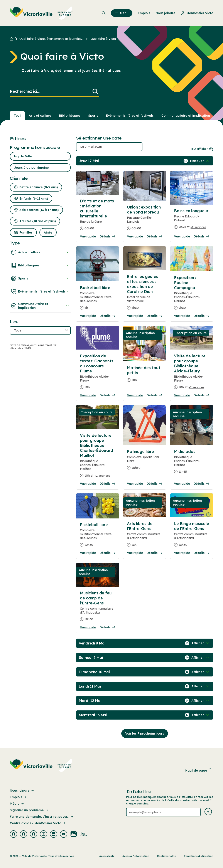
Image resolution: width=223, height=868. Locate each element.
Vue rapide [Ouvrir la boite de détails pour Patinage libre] (135, 484)
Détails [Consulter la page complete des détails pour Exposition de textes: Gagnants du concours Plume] (107, 395)
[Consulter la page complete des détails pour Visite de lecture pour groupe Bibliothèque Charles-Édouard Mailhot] (98, 457)
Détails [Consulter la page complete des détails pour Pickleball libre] (107, 553)
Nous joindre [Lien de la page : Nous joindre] (22, 791)
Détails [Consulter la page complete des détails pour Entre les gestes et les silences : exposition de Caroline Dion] (154, 316)
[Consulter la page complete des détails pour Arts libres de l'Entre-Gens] (145, 536)
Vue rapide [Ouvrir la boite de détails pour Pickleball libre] (88, 553)
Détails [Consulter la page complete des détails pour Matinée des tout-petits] (154, 395)
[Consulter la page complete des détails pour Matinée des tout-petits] (145, 376)
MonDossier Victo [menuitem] (197, 13)
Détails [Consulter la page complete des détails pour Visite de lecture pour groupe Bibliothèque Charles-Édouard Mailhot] (107, 484)
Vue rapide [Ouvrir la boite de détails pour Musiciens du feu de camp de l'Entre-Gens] (88, 627)
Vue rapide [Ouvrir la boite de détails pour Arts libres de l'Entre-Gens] (135, 553)
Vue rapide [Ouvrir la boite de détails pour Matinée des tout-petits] (135, 395)
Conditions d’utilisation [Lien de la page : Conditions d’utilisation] (199, 856)
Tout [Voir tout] (17, 116)
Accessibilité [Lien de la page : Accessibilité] (107, 856)
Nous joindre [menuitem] (165, 13)
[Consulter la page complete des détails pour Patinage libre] (145, 461)
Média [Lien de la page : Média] (17, 804)
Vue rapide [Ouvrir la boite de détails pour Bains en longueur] (182, 236)
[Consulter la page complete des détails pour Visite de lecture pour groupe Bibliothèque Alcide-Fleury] (192, 373)
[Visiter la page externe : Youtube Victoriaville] (64, 834)
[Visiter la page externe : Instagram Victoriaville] (44, 834)
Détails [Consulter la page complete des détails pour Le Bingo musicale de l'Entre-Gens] (201, 553)
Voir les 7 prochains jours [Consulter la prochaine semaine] (145, 733)
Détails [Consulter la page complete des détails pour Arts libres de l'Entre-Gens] (154, 553)
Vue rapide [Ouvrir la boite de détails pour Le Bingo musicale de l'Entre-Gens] (182, 553)
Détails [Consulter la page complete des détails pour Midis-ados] (201, 484)
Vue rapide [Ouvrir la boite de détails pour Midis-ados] (182, 484)
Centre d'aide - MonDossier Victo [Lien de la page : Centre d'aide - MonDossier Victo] (38, 823)
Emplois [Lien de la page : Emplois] (18, 797)
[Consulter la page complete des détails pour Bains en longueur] (192, 221)
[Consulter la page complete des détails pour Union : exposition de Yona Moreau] (145, 220)
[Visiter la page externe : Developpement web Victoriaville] (84, 834)
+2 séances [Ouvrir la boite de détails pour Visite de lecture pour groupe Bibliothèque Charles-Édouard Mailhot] (102, 476)
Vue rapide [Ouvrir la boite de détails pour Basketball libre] (88, 316)
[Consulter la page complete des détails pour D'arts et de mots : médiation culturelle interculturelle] (98, 216)
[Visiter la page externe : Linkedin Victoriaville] (54, 834)
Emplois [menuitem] (144, 13)
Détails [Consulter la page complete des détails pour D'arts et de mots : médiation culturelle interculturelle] (107, 236)
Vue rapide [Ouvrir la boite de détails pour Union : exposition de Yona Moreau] (135, 236)
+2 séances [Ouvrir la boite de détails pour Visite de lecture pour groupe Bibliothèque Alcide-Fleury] (196, 387)
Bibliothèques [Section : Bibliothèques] (70, 116)
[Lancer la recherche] (95, 92)
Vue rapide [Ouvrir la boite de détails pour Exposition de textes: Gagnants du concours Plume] (88, 395)
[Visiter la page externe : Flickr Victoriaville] (74, 834)
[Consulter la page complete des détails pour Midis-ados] (192, 463)
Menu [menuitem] (122, 13)
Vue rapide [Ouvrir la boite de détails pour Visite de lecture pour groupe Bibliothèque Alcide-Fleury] (182, 395)
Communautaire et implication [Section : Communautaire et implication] (186, 116)
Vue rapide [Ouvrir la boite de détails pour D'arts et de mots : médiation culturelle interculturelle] (88, 236)
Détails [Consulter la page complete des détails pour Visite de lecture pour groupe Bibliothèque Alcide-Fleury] (201, 395)
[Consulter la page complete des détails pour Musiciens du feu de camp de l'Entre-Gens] (98, 608)
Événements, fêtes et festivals (40, 291)
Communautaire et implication (40, 306)
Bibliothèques (40, 265)
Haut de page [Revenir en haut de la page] (199, 770)
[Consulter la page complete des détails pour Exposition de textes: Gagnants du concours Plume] (98, 373)
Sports (40, 278)
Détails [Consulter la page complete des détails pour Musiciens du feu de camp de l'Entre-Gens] (107, 627)
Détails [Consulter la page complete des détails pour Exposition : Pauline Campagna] (201, 316)
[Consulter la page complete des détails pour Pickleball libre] (98, 537)
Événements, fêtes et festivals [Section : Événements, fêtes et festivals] (130, 116)
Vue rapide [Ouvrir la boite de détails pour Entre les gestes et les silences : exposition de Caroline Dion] (135, 316)
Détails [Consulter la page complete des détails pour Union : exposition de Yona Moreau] (154, 236)
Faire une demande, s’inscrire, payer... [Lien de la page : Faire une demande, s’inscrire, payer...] (42, 817)
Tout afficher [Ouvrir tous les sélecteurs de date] (202, 149)
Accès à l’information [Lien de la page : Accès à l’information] (136, 856)
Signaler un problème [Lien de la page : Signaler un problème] (29, 810)
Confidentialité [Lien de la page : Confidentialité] (166, 856)
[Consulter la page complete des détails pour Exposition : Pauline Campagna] (192, 294)
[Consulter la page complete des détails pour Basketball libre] (98, 299)
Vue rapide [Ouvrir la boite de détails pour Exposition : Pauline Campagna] (182, 316)
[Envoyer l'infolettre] (208, 812)
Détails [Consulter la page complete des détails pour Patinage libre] (154, 484)
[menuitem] (41, 13)
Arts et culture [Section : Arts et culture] (40, 116)
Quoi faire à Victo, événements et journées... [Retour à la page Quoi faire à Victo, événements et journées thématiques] (51, 39)
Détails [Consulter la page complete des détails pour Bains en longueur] (201, 236)
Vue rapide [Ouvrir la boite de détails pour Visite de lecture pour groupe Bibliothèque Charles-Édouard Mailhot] (88, 484)
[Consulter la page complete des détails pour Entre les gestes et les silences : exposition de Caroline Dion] (145, 294)
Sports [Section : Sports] (93, 116)
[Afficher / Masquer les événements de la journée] (200, 161)
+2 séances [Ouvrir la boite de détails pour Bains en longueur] (198, 227)
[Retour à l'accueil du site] (13, 39)
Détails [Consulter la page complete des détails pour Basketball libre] (107, 316)
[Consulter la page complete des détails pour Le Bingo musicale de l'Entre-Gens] (192, 536)
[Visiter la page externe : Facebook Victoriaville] (14, 834)
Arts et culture (40, 252)
